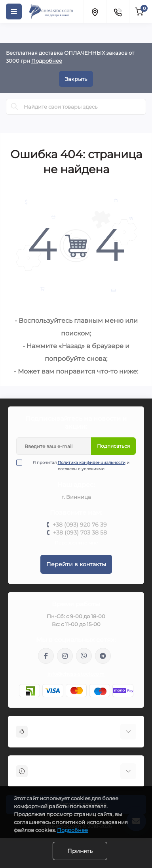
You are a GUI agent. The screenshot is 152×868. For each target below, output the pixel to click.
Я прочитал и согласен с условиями (78, 466)
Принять (80, 851)
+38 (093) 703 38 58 (80, 533)
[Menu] (14, 11)
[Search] (15, 107)
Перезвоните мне (76, 543)
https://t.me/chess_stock (103, 656)
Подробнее (47, 61)
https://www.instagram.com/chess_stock (65, 656)
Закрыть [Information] (76, 79)
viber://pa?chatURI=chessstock (84, 656)
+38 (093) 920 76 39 (80, 525)
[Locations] (95, 11)
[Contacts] (118, 11)
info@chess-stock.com (76, 674)
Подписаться (113, 446)
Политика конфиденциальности (92, 463)
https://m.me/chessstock (46, 656)
